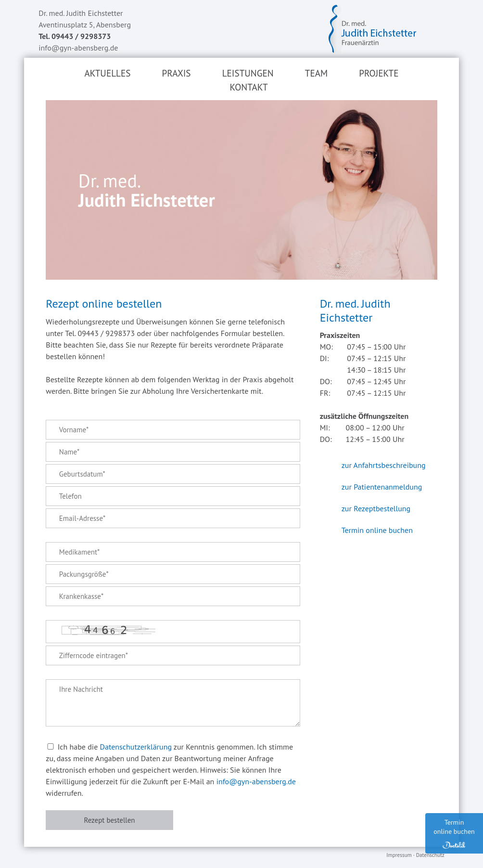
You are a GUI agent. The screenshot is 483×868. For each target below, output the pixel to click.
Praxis (177, 73)
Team (316, 73)
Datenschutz (430, 855)
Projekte (379, 73)
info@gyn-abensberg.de (78, 48)
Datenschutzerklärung (136, 747)
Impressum (399, 855)
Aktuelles (107, 73)
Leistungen (248, 73)
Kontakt (248, 87)
